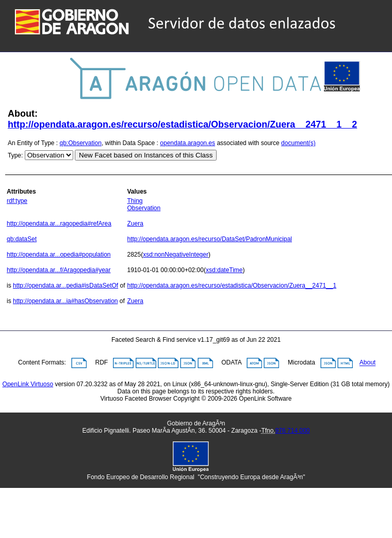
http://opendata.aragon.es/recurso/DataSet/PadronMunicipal (209, 239)
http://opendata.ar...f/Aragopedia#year (59, 270)
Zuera (135, 224)
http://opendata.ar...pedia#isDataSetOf (66, 286)
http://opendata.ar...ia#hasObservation (65, 301)
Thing (135, 201)
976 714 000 (293, 431)
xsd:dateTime (224, 270)
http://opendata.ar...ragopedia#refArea (59, 224)
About (368, 363)
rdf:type (17, 201)
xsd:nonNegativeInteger (176, 255)
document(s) (298, 143)
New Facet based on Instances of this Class (146, 155)
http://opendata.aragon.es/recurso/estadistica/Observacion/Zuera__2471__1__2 (182, 124)
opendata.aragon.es (187, 143)
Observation (144, 208)
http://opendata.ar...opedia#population (59, 255)
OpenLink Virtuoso (28, 384)
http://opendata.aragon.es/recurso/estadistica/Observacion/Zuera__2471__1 (232, 286)
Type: (15, 155)
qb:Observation (81, 143)
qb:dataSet (22, 239)
